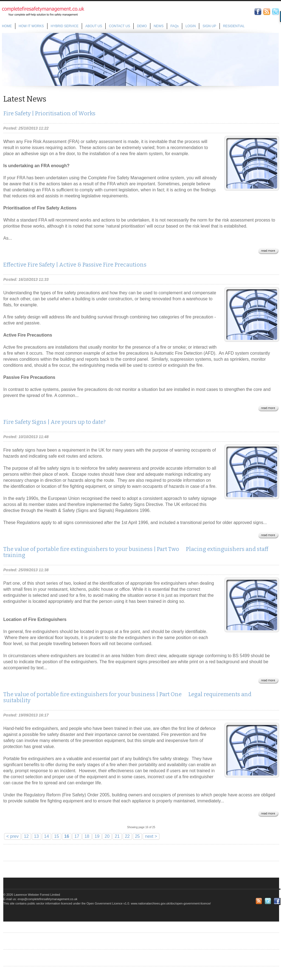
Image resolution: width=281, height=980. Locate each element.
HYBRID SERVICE (65, 26)
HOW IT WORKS (31, 26)
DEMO (142, 26)
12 (26, 836)
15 (57, 836)
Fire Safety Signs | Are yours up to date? (54, 422)
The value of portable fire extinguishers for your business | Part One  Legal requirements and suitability (127, 697)
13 (36, 836)
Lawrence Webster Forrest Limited (37, 895)
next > (151, 836)
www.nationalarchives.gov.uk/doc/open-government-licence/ (171, 903)
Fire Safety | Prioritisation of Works (49, 113)
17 (77, 836)
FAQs (175, 26)
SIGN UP (209, 26)
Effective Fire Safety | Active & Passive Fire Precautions (75, 265)
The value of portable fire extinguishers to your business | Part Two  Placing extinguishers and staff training (136, 552)
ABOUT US (94, 26)
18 (87, 836)
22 (127, 836)
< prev (12, 836)
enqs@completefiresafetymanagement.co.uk (47, 899)
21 (117, 836)
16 (67, 836)
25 (137, 836)
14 (47, 836)
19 (97, 836)
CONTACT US (120, 26)
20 (107, 836)
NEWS (159, 26)
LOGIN (191, 26)
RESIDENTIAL (234, 26)
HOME (7, 26)
